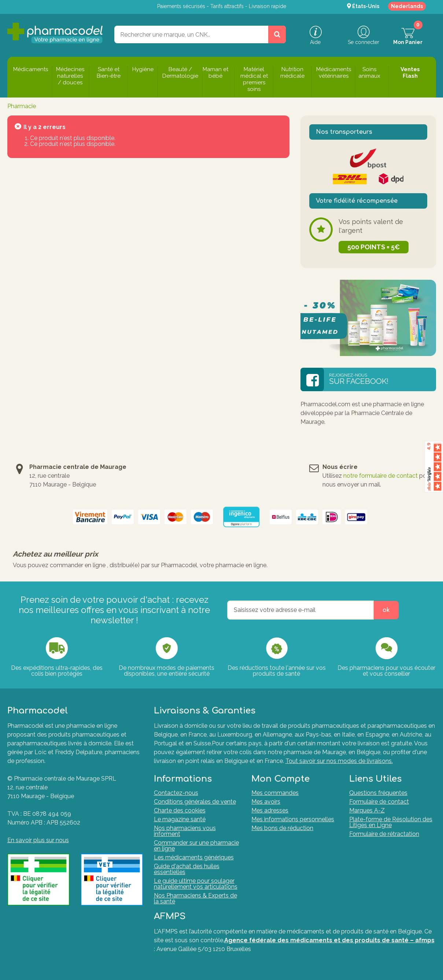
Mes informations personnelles (293, 819)
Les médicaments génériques (194, 857)
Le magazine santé (180, 819)
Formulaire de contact (379, 802)
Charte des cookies (180, 810)
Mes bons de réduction (282, 828)
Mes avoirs (266, 802)
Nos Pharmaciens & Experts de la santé (195, 898)
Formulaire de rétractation (384, 834)
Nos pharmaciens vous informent (185, 831)
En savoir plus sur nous (38, 840)
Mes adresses (270, 810)
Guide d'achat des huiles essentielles (187, 869)
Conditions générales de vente (195, 802)
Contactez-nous (176, 793)
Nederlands (407, 6)
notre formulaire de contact (381, 476)
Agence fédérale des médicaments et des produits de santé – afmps (329, 940)
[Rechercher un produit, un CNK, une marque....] (277, 34)
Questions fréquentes (378, 793)
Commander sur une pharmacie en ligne (196, 846)
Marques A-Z (367, 810)
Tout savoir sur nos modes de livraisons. (339, 761)
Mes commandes (275, 793)
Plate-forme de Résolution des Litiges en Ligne (391, 822)
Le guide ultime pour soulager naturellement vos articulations (196, 884)
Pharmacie (22, 106)
